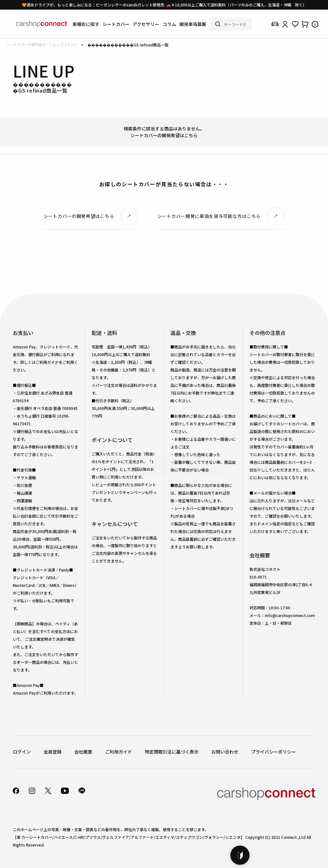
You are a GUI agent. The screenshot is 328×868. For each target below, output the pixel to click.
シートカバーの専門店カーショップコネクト (42, 45)
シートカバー (116, 24)
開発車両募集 (193, 24)
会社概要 (83, 752)
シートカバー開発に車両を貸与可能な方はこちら (209, 216)
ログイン (22, 752)
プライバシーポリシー (274, 752)
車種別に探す (86, 24)
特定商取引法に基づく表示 (172, 752)
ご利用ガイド (119, 752)
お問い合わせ (225, 752)
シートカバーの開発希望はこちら (164, 135)
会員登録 (53, 752)
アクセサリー (146, 24)
